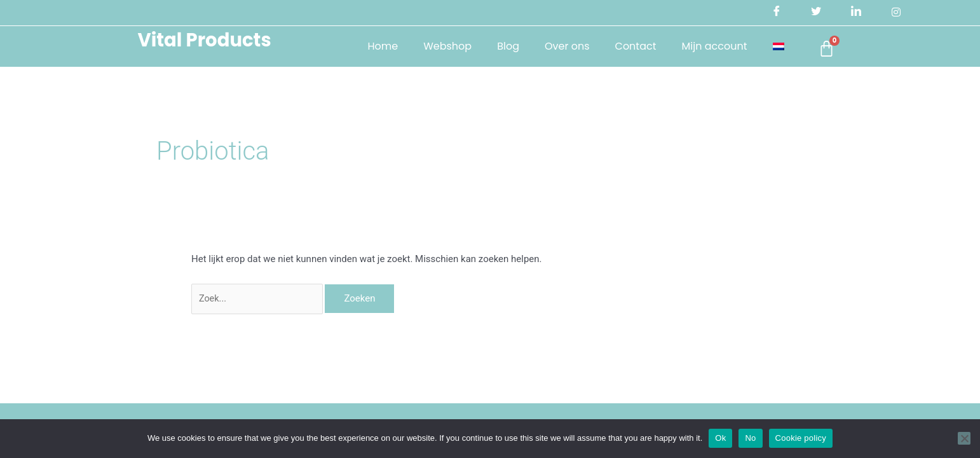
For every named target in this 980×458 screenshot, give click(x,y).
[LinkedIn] (855, 13)
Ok (720, 438)
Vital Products (203, 39)
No (750, 438)
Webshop (440, 46)
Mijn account (706, 46)
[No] (964, 438)
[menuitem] (770, 46)
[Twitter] (815, 13)
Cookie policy (801, 438)
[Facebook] (774, 13)
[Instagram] (895, 13)
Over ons (560, 46)
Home (375, 46)
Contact (628, 46)
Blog (500, 46)
